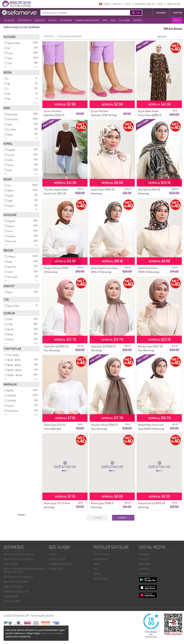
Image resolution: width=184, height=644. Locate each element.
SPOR (105, 20)
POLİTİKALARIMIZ (12, 601)
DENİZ (113, 20)
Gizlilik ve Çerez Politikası (52, 633)
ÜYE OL (128, 4)
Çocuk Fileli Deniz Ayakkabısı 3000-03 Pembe (54, 115)
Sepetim (178, 13)
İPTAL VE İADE (11, 564)
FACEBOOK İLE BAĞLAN (145, 4)
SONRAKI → (123, 518)
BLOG (160, 4)
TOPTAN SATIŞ (56, 569)
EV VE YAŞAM (124, 20)
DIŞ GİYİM (52, 20)
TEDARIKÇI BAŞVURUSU (61, 564)
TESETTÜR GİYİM (24, 20)
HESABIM (161, 13)
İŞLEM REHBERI (11, 596)
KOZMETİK (138, 20)
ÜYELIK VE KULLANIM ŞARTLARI (19, 554)
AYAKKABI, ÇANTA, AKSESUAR (87, 20)
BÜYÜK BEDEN (66, 20)
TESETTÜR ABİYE (102, 554)
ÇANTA (97, 574)
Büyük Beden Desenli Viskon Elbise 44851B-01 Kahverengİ (150, 115)
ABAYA (97, 564)
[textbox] (80, 13)
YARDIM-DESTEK (173, 4)
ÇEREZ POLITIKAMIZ (13, 587)
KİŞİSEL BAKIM (101, 579)
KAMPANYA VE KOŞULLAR (16, 592)
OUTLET (177, 20)
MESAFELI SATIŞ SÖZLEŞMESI (18, 559)
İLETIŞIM (53, 554)
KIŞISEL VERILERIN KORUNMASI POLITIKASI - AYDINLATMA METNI (25, 570)
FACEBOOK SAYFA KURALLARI (18, 577)
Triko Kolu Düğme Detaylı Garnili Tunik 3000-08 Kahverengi (56, 193)
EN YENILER (9, 20)
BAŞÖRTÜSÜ (40, 20)
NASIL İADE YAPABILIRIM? (16, 582)
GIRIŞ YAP (117, 4)
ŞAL (96, 569)
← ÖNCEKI (97, 518)
